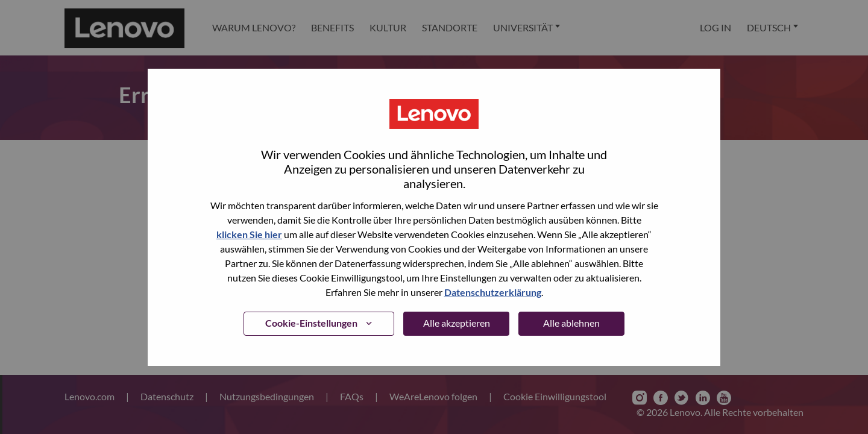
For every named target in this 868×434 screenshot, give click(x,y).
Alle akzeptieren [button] (457, 323)
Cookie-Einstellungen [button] (311, 323)
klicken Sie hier (249, 234)
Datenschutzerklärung (493, 292)
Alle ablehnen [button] (571, 323)
